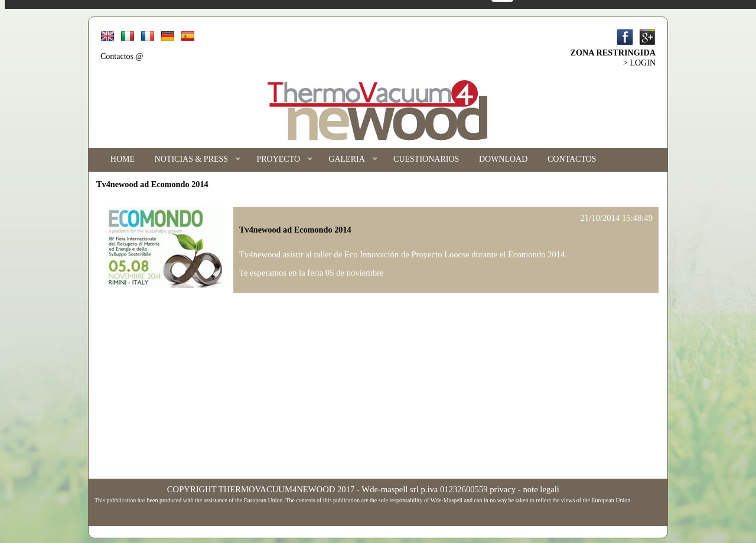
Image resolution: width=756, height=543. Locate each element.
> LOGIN (639, 63)
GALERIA (348, 160)
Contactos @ (122, 56)
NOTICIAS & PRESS (193, 160)
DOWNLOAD (503, 159)
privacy (503, 489)
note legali (541, 489)
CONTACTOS (572, 159)
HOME (123, 159)
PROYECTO (280, 160)
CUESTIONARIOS (426, 159)
